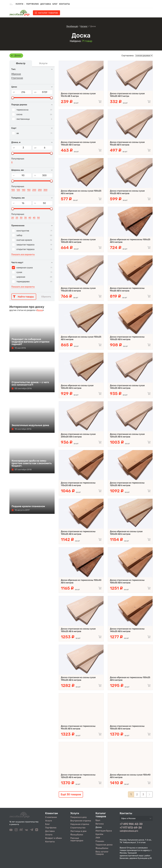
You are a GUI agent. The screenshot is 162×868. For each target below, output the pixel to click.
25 (17, 218)
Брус (98, 820)
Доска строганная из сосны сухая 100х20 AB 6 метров (78, 241)
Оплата (49, 835)
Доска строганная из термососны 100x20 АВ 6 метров (127, 338)
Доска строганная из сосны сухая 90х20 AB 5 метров (127, 143)
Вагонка (100, 824)
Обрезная (16, 74)
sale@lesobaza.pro (129, 831)
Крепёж (99, 834)
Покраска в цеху (79, 817)
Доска (18, 56)
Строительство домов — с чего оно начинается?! (30, 383)
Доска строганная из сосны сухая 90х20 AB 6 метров (127, 192)
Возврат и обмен (54, 838)
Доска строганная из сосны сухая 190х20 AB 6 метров (78, 679)
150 (29, 190)
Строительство (78, 828)
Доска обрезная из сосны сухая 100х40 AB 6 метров (77, 387)
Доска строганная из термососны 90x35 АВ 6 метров (78, 727)
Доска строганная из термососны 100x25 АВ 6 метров (78, 533)
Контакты (64, 4)
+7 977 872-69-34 (131, 828)
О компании (51, 817)
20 (13, 218)
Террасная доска (104, 845)
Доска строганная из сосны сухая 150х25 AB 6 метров (78, 630)
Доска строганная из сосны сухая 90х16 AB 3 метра (78, 95)
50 (38, 218)
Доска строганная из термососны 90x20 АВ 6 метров (127, 289)
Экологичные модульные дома (30, 425)
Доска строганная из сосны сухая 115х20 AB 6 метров (78, 289)
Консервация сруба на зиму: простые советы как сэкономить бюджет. (32, 463)
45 (34, 218)
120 (18, 190)
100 (13, 190)
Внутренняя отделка (81, 821)
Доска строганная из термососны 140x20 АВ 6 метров (127, 630)
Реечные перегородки (77, 839)
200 (34, 190)
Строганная (17, 78)
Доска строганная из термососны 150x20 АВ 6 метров (127, 727)
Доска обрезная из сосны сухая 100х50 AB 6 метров (126, 533)
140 (24, 190)
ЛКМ (98, 838)
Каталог (48, 13)
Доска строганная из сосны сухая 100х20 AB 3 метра (127, 95)
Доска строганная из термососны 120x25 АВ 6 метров (78, 776)
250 (40, 190)
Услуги (49, 821)
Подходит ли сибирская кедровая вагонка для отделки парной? (31, 342)
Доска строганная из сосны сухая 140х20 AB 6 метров (127, 387)
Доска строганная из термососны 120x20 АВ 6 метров (127, 484)
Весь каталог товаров (102, 853)
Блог (55, 4)
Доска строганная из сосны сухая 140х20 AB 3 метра (78, 143)
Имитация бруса (104, 831)
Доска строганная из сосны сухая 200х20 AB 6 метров (78, 435)
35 (25, 218)
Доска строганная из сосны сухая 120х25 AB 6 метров (127, 435)
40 (30, 218)
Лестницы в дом (78, 831)
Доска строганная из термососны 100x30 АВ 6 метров (127, 581)
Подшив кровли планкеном (28, 506)
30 (21, 218)
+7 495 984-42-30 (131, 824)
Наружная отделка (80, 824)
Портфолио (33, 4)
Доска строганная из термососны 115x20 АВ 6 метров (78, 484)
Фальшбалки (77, 835)
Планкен (100, 841)
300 (45, 190)
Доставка (46, 4)
